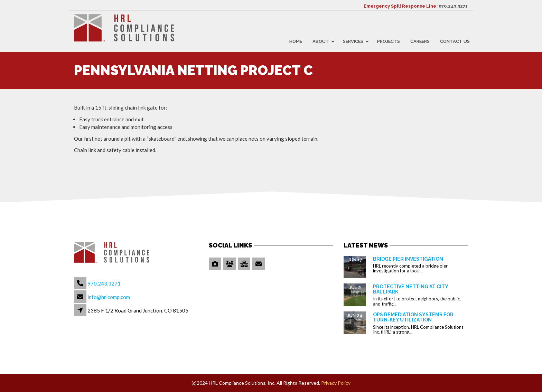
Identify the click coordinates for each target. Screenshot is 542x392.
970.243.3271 (453, 6)
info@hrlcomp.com (109, 297)
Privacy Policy (336, 383)
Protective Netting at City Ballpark (410, 289)
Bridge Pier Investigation (408, 259)
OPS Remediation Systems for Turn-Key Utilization (413, 317)
